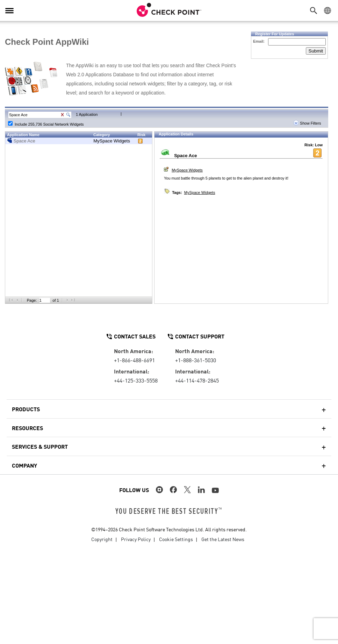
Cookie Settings (176, 539)
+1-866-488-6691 (134, 360)
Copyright (102, 539)
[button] (315, 10)
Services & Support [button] (40, 446)
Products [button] (26, 409)
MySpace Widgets (112, 141)
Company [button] (24, 465)
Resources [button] (27, 428)
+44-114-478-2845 (197, 380)
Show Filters (307, 123)
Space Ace (24, 141)
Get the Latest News (223, 539)
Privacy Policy (136, 539)
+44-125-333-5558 (136, 380)
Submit (316, 51)
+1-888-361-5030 (196, 360)
